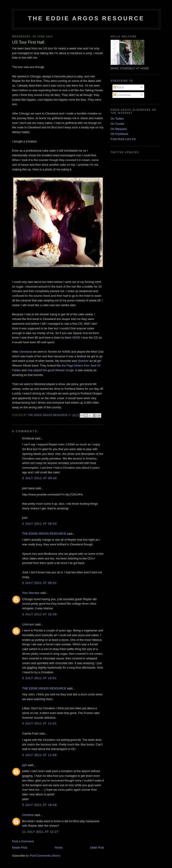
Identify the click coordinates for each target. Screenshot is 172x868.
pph (25, 765)
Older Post (97, 848)
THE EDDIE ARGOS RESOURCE (86, 18)
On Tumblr (117, 124)
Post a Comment (23, 841)
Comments (122, 95)
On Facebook (119, 134)
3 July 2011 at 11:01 (39, 723)
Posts (119, 87)
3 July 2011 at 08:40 (39, 478)
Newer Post (20, 848)
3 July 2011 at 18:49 (39, 805)
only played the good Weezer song (50, 370)
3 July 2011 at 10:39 (39, 614)
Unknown (28, 624)
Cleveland (26, 352)
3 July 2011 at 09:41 (39, 583)
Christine (28, 815)
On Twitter (117, 119)
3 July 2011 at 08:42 (39, 524)
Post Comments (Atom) (45, 856)
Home (59, 848)
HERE (76, 338)
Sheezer (83, 361)
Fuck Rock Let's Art (123, 139)
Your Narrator (31, 593)
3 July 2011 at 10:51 (39, 678)
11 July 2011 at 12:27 (40, 832)
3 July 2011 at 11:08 (39, 755)
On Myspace (119, 129)
